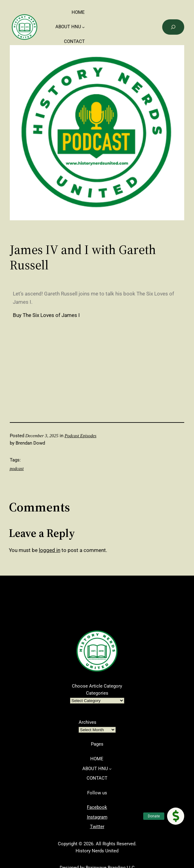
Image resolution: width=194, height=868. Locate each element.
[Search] (173, 27)
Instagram (97, 817)
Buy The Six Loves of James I (46, 315)
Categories (97, 693)
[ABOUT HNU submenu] (83, 27)
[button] (176, 816)
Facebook (97, 807)
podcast (17, 469)
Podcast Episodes (80, 436)
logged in (50, 550)
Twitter (97, 827)
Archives (88, 722)
